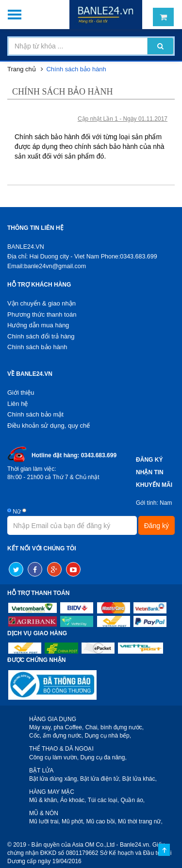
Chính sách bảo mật (35, 414)
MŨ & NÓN (44, 813)
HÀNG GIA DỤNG (53, 719)
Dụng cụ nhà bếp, (108, 736)
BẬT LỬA (41, 771)
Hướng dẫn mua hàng (38, 325)
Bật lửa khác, (140, 779)
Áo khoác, (73, 800)
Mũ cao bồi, (101, 821)
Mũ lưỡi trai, (45, 821)
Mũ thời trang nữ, (140, 821)
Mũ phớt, (73, 821)
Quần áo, (132, 800)
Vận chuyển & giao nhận (41, 303)
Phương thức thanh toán (42, 314)
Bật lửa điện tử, (100, 779)
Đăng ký (157, 526)
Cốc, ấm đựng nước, (56, 736)
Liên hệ (17, 404)
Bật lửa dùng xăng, (54, 779)
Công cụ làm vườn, (54, 757)
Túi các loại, (103, 800)
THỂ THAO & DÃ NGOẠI (61, 749)
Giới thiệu (21, 393)
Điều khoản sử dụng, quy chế (49, 426)
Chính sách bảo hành (76, 69)
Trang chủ (22, 69)
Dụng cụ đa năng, (103, 757)
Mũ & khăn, (44, 800)
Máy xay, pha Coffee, (56, 727)
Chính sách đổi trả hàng (41, 336)
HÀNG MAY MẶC (52, 792)
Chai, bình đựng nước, (115, 727)
